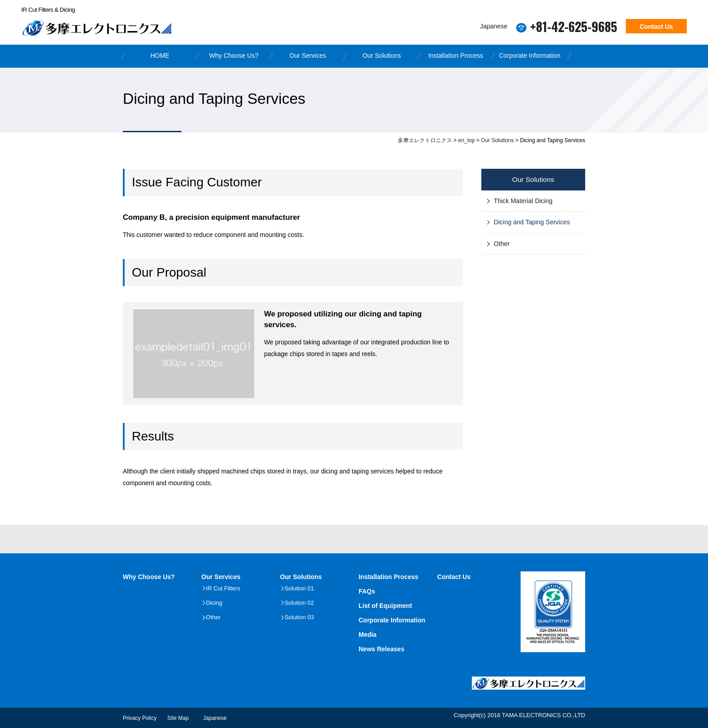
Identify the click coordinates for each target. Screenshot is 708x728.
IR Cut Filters (223, 588)
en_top (467, 140)
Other (502, 244)
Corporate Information (530, 56)
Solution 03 (299, 617)
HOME (160, 56)
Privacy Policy (140, 718)
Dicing (214, 603)
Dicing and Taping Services (532, 222)
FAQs (367, 591)
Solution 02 (299, 603)
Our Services (308, 56)
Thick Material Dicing (523, 201)
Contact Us (657, 27)
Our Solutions (382, 56)
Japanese (494, 26)
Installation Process (456, 56)
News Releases (381, 649)
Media (368, 635)
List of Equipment (385, 606)
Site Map (178, 718)
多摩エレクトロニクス (425, 140)
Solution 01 (299, 588)
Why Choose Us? (234, 56)
